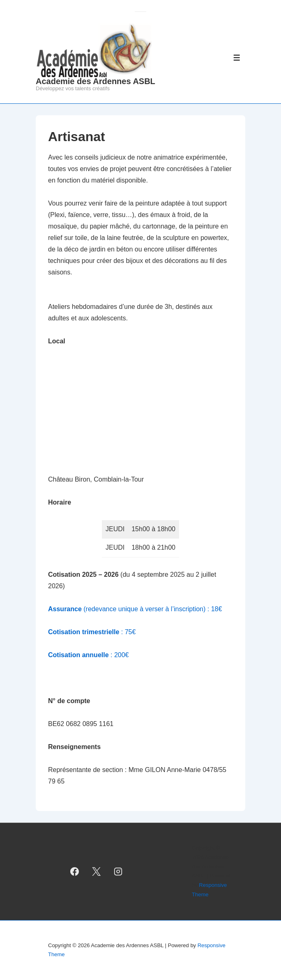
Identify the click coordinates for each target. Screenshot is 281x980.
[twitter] (97, 871)
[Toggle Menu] (237, 58)
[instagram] (118, 871)
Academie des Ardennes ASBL (96, 81)
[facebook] (75, 871)
